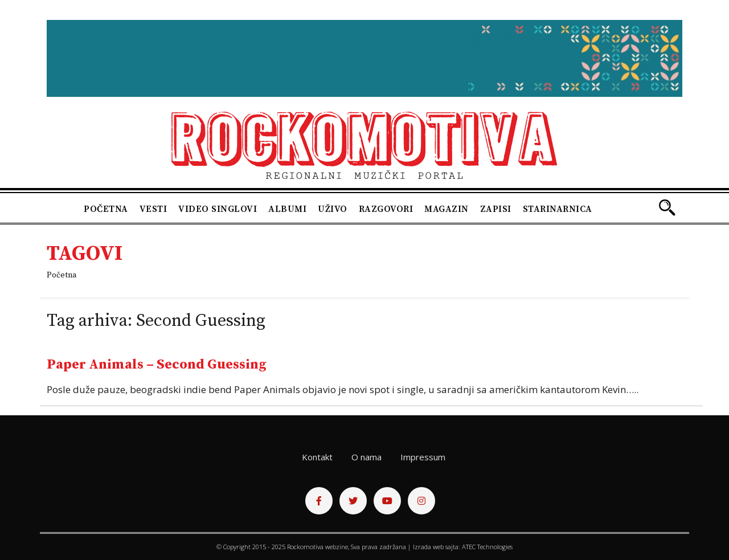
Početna (106, 209)
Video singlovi (218, 209)
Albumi (287, 209)
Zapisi (496, 209)
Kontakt (317, 457)
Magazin (447, 209)
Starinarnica (558, 209)
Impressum (423, 457)
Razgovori (386, 209)
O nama (366, 457)
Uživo (333, 209)
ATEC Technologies (487, 547)
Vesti (153, 209)
